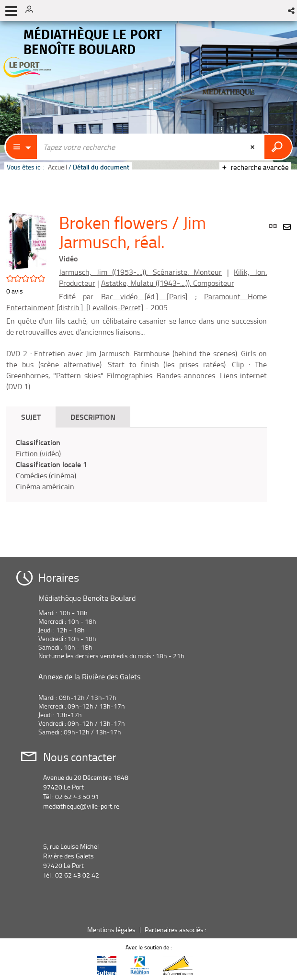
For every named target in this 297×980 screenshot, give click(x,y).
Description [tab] (93, 417)
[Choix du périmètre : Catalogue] (22, 147)
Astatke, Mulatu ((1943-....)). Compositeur (168, 283)
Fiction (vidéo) (38, 453)
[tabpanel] (137, 464)
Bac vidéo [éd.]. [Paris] (144, 296)
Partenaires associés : (176, 929)
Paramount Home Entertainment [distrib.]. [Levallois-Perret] (137, 302)
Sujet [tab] (31, 417)
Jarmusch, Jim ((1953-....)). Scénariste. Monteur (140, 272)
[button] (292, 11)
